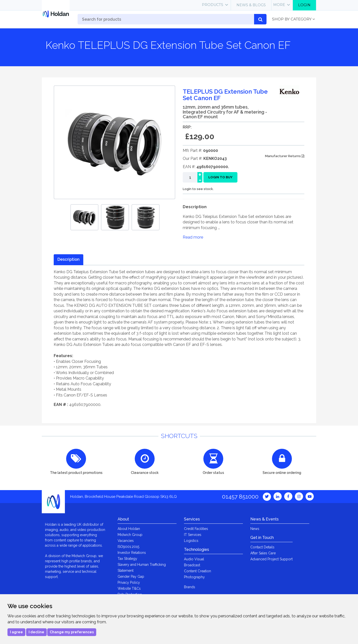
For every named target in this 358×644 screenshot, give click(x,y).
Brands (190, 587)
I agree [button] (16, 632)
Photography (194, 577)
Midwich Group (130, 535)
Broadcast (192, 565)
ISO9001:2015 (128, 547)
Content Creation (198, 571)
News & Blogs (251, 5)
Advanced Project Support (271, 559)
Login (304, 5)
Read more (193, 237)
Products (213, 5)
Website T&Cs (129, 588)
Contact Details (262, 547)
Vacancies (126, 541)
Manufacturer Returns (285, 156)
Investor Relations (132, 553)
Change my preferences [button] (72, 632)
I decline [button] (36, 632)
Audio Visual (194, 559)
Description (68, 259)
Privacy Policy (129, 582)
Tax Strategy (127, 559)
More (279, 5)
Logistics (191, 541)
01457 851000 (240, 496)
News (255, 529)
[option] (84, 217)
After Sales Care (263, 553)
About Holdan (129, 529)
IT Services (193, 535)
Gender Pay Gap (131, 577)
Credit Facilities (196, 529)
